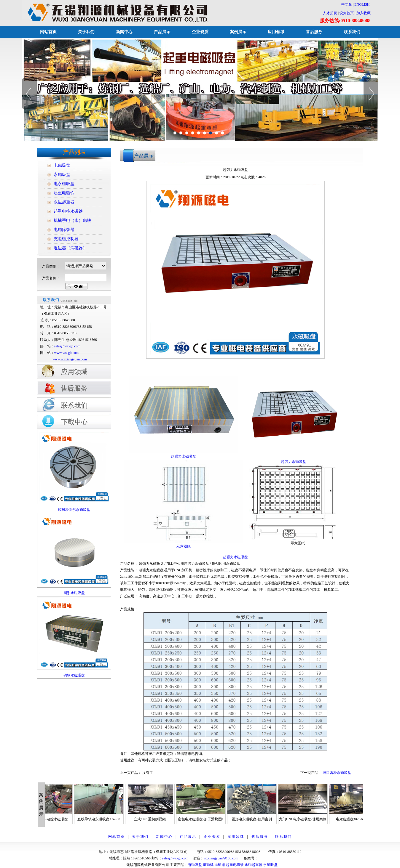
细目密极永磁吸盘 (337, 773)
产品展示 (162, 32)
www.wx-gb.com (67, 353)
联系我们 (352, 32)
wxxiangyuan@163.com (221, 858)
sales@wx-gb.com (68, 346)
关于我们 (86, 32)
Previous (30, 94)
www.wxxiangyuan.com (70, 359)
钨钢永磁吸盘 (74, 675)
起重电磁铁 (235, 865)
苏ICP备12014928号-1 (275, 858)
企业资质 (200, 32)
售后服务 (314, 32)
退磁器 (220, 865)
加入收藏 (364, 13)
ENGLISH (362, 4)
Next (371, 94)
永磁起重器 (254, 865)
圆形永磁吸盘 (74, 593)
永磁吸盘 (270, 865)
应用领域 (276, 32)
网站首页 (48, 32)
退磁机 (208, 865)
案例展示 (238, 32)
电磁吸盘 (195, 865)
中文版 (345, 4)
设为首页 (347, 13)
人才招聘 (330, 13)
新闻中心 (124, 32)
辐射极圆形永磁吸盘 (74, 510)
